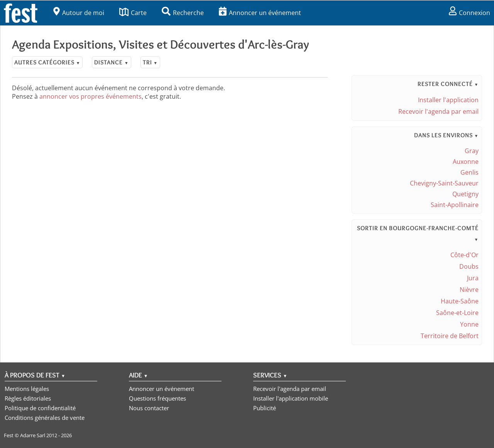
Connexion (469, 13)
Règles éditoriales (28, 398)
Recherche (183, 13)
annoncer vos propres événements (91, 96)
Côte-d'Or (464, 255)
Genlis (469, 172)
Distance (111, 62)
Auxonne (466, 162)
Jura (473, 278)
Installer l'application (448, 100)
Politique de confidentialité (40, 408)
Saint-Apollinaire (455, 205)
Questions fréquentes (157, 398)
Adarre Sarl (33, 435)
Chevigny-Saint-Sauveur (444, 183)
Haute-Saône (460, 301)
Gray (472, 151)
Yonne (469, 324)
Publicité (265, 408)
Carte (133, 13)
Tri (150, 62)
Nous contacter (149, 408)
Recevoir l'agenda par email (438, 111)
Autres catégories (47, 62)
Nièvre (469, 290)
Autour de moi (79, 13)
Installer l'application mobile (291, 398)
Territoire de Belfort (450, 336)
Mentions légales (27, 389)
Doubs (469, 266)
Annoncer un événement (260, 13)
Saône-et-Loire (457, 313)
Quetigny (465, 194)
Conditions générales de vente (45, 418)
